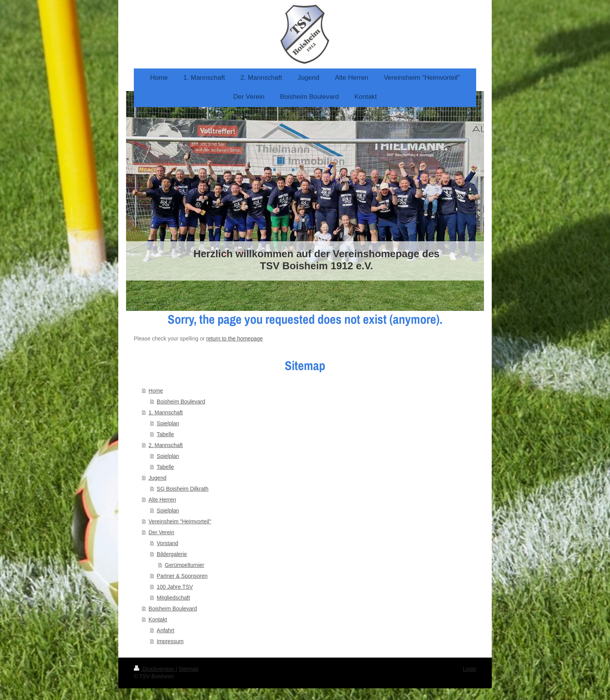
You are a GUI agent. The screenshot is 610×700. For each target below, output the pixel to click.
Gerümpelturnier (185, 565)
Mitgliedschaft (174, 598)
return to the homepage (235, 339)
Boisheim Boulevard (181, 402)
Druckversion (155, 669)
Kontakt (158, 619)
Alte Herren (162, 500)
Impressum (170, 641)
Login (470, 669)
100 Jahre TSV (175, 587)
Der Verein (161, 532)
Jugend (158, 478)
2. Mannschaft (166, 445)
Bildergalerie (172, 554)
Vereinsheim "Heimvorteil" (180, 521)
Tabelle (165, 434)
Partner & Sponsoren (182, 576)
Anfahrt (166, 630)
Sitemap (188, 669)
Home (156, 391)
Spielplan (168, 423)
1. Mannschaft (166, 412)
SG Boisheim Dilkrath (183, 489)
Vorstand (167, 543)
